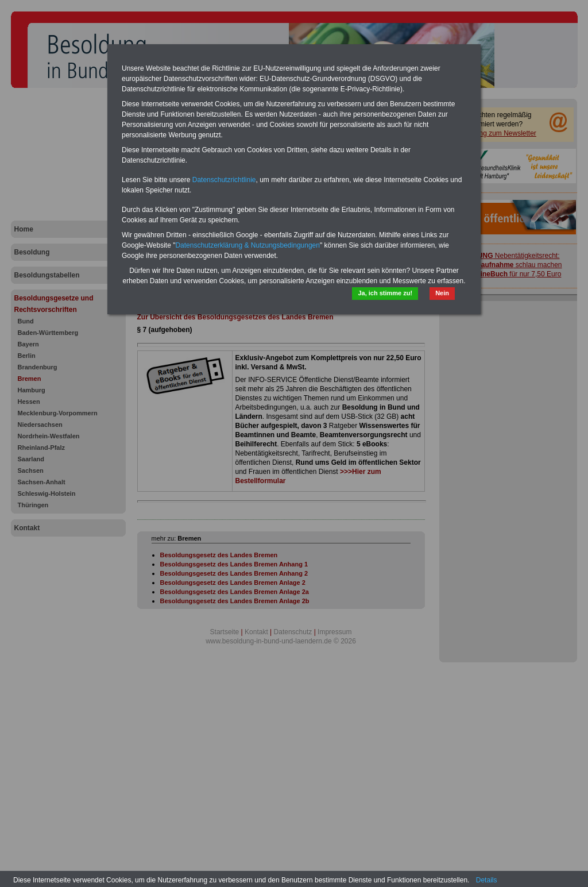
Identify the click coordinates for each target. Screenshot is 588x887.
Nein (442, 293)
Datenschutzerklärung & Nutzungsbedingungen (247, 245)
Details (487, 880)
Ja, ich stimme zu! (385, 293)
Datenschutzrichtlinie (224, 180)
